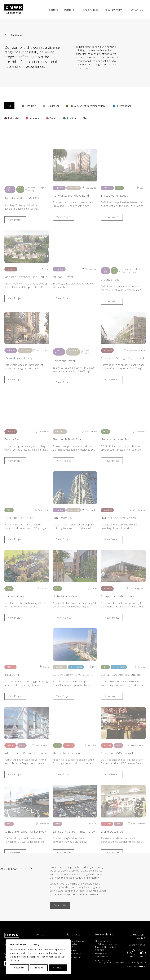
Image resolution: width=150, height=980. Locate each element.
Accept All (58, 968)
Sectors (54, 10)
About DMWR (112, 10)
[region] (38, 957)
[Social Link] (131, 953)
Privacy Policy (139, 962)
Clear (86, 118)
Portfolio (69, 10)
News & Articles (89, 10)
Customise (19, 968)
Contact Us (137, 10)
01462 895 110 (103, 960)
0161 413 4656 (73, 957)
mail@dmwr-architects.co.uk (73, 952)
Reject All (39, 968)
